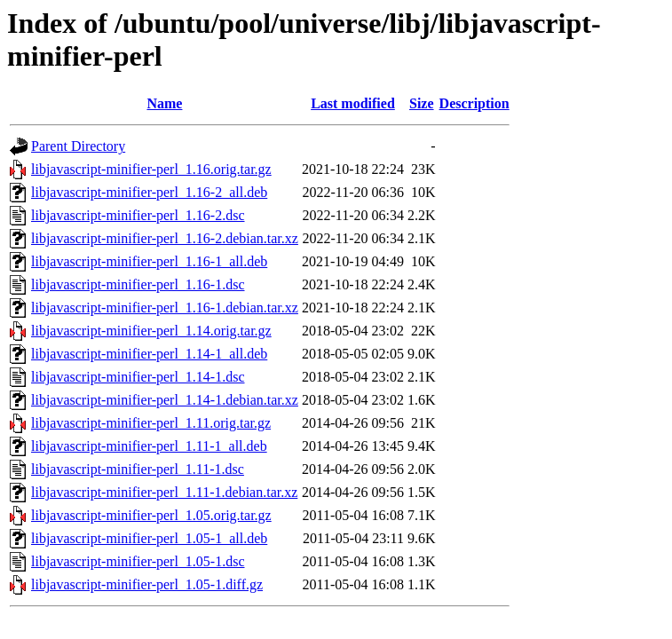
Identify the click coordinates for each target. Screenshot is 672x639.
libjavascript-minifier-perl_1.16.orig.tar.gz (151, 169)
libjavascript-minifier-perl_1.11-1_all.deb (149, 446)
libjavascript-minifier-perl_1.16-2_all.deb (149, 192)
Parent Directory (78, 146)
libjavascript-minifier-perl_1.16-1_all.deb (149, 261)
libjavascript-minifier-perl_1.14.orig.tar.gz (151, 331)
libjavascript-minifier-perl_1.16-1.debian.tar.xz (165, 308)
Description (474, 103)
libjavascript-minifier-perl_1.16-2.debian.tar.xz (165, 238)
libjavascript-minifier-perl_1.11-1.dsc (138, 469)
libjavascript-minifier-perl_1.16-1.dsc (138, 284)
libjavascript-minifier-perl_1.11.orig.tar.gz (151, 423)
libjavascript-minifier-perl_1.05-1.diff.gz (147, 584)
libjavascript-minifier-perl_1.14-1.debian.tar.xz (165, 400)
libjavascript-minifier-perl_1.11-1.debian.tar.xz (164, 492)
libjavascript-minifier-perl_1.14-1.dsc (138, 377)
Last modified (353, 103)
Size (422, 103)
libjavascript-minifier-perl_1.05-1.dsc (138, 561)
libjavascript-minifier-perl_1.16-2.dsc (138, 215)
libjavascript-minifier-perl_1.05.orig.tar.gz (151, 515)
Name (164, 103)
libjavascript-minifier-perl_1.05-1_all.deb (149, 538)
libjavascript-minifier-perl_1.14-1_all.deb (149, 354)
